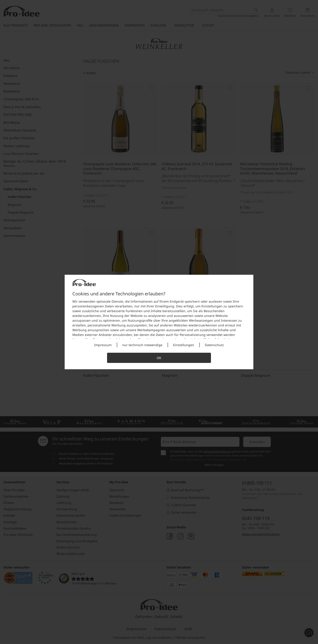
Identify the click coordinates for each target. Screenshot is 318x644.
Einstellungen (184, 345)
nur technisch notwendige (142, 345)
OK (159, 358)
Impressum (103, 345)
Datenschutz (214, 345)
